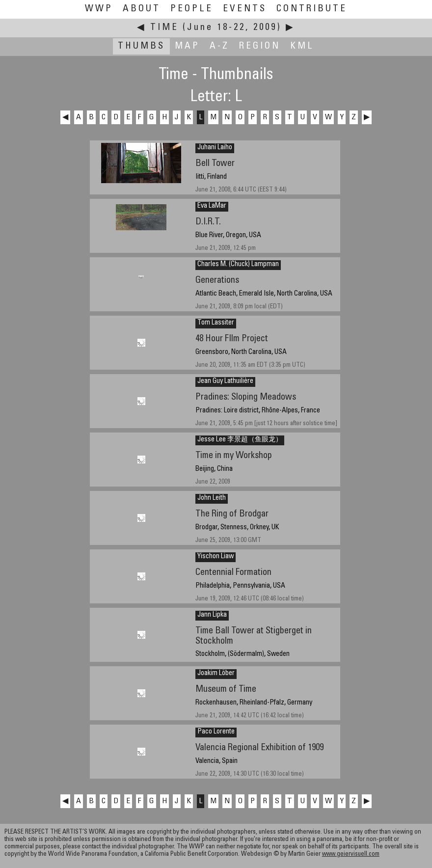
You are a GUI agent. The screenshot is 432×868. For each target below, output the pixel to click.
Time (164, 28)
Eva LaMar (212, 206)
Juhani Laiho (215, 148)
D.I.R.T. (208, 222)
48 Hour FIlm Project (232, 339)
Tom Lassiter (216, 323)
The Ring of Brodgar (232, 514)
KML (302, 46)
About (142, 9)
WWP (99, 9)
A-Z (219, 46)
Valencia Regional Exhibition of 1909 (259, 748)
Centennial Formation (233, 573)
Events (245, 9)
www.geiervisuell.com (351, 854)
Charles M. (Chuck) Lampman (238, 265)
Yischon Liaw (216, 557)
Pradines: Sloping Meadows (246, 397)
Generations (217, 281)
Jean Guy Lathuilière (225, 381)
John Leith (212, 498)
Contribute (312, 9)
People (192, 9)
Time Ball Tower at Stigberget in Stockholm (254, 636)
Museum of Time (226, 690)
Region (260, 46)
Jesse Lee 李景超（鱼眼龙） (240, 440)
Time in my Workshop (234, 456)
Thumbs (141, 46)
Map (187, 46)
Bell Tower (215, 164)
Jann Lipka (212, 615)
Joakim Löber (216, 674)
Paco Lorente (216, 732)
